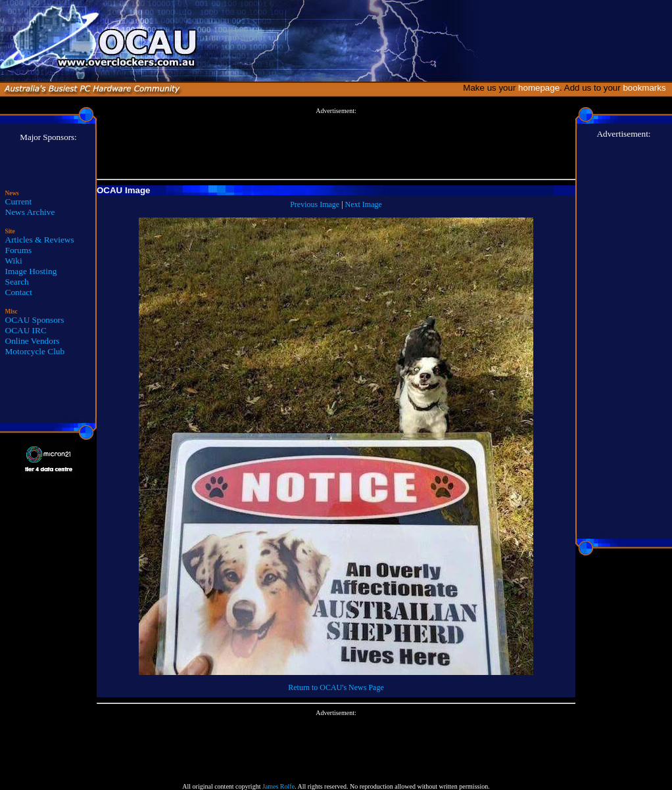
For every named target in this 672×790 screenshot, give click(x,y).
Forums (19, 250)
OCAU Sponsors (35, 320)
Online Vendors (33, 341)
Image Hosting (31, 271)
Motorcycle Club (35, 351)
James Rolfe (278, 786)
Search (17, 282)
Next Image (364, 204)
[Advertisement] (336, 144)
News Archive (30, 212)
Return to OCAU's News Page (336, 687)
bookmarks (647, 88)
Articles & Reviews (40, 240)
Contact (19, 292)
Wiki (14, 261)
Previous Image (315, 204)
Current (19, 201)
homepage (539, 88)
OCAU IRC (26, 330)
